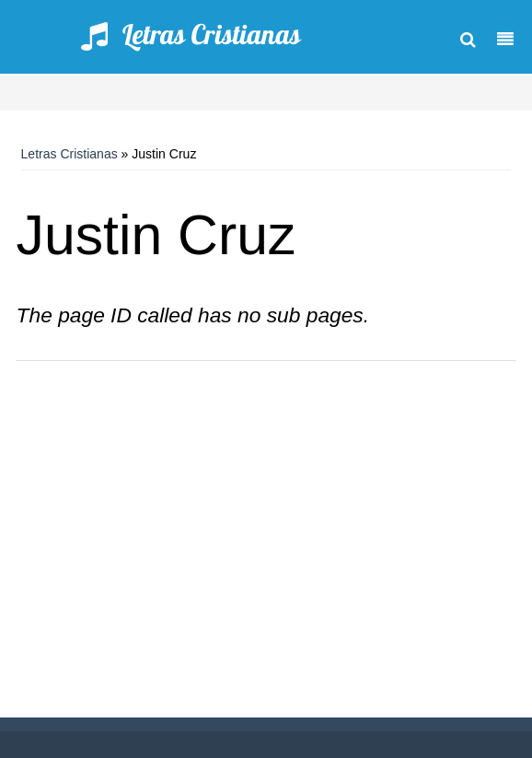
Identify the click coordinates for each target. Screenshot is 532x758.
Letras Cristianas (69, 154)
